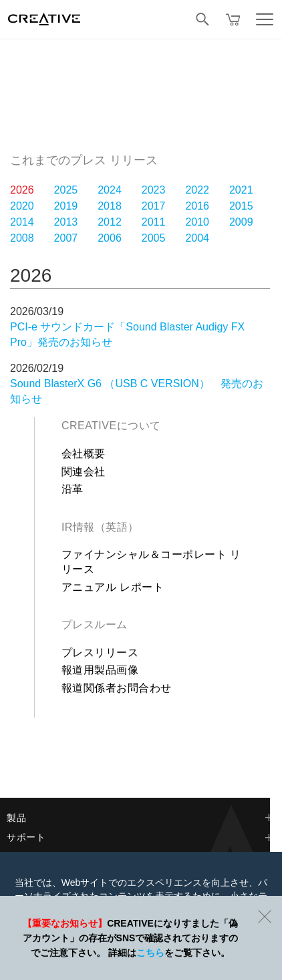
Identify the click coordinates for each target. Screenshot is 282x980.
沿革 (73, 489)
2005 (154, 238)
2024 (110, 190)
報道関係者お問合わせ (117, 688)
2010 (197, 222)
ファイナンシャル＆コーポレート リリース (151, 562)
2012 (110, 222)
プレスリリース (100, 653)
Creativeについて (111, 426)
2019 (66, 206)
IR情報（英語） (100, 527)
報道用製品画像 (100, 670)
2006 (110, 238)
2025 (66, 190)
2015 (241, 206)
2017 (154, 206)
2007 (66, 238)
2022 (197, 190)
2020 (22, 206)
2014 (22, 222)
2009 (241, 222)
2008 (22, 238)
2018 (110, 206)
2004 (197, 238)
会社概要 (84, 454)
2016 (197, 206)
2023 (154, 190)
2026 (22, 190)
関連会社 (84, 472)
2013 (66, 222)
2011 (154, 222)
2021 (241, 190)
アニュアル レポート (113, 587)
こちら (150, 953)
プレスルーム (95, 625)
